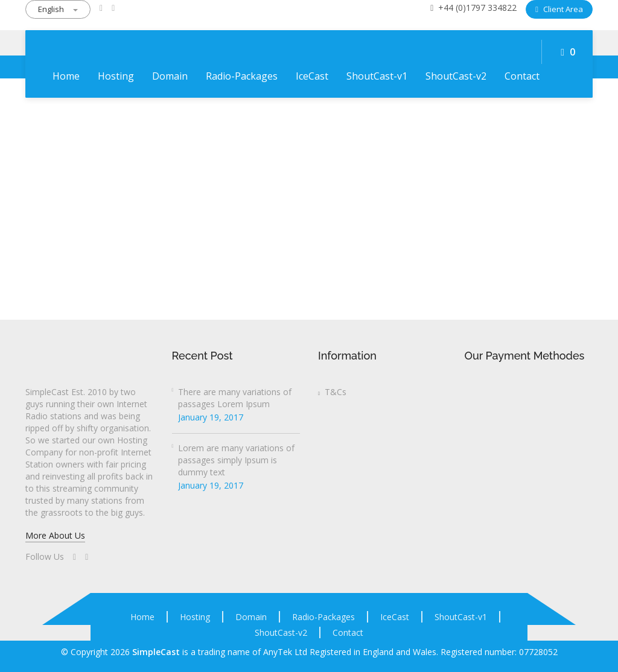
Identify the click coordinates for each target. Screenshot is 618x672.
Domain (170, 76)
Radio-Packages (242, 76)
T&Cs (332, 392)
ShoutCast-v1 (377, 76)
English (58, 9)
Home (66, 76)
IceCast (312, 76)
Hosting (116, 76)
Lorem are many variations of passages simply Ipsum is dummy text (236, 460)
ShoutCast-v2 (456, 76)
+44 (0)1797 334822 (473, 8)
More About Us (55, 535)
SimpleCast (156, 652)
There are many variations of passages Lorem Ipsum (235, 398)
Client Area (559, 9)
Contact (522, 76)
